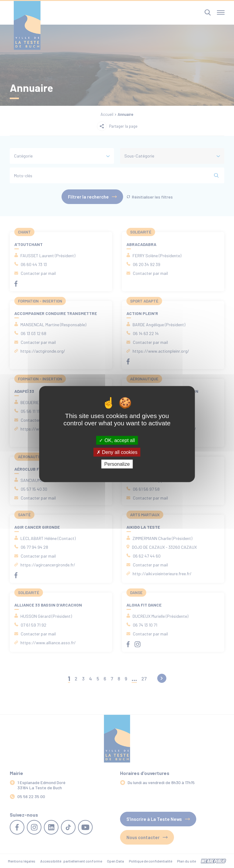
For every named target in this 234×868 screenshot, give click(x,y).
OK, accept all (117, 440)
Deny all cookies (117, 452)
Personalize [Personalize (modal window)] (117, 464)
